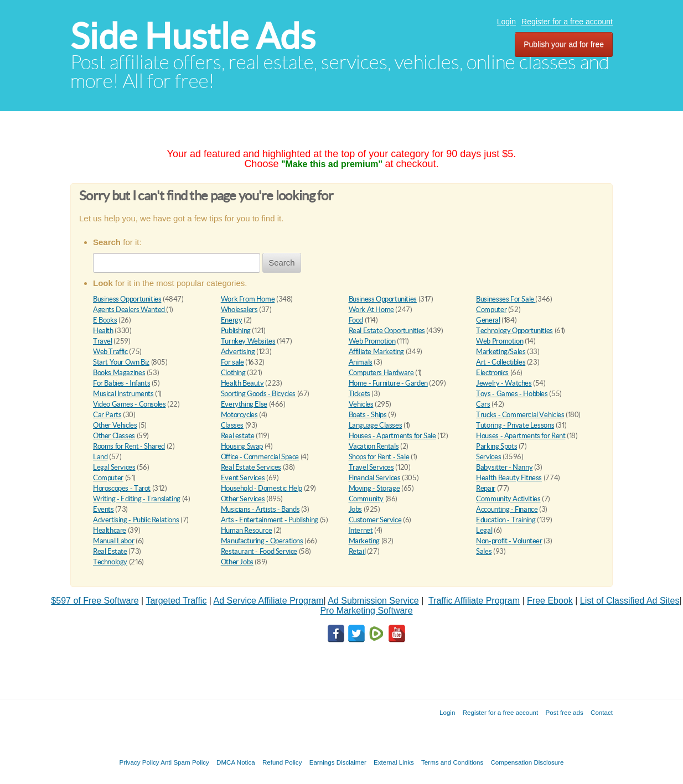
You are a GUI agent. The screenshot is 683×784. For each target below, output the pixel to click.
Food (356, 320)
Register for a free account (567, 22)
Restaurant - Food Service (259, 551)
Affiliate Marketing (377, 352)
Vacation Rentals (374, 446)
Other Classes (114, 436)
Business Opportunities (127, 299)
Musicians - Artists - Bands (260, 509)
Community (366, 499)
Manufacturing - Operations (262, 541)
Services (488, 457)
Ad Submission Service (373, 601)
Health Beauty (242, 383)
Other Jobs (237, 562)
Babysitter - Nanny (504, 467)
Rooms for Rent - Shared (129, 446)
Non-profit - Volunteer (509, 541)
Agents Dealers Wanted (130, 310)
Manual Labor (113, 541)
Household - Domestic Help (262, 488)
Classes (232, 425)
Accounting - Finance (507, 509)
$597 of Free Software (95, 601)
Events (104, 509)
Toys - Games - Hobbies (512, 394)
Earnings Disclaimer (338, 762)
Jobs (355, 509)
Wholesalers (239, 310)
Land (100, 457)
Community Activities (508, 499)
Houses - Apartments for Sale (392, 436)
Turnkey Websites (248, 341)
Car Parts (107, 415)
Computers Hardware (381, 373)
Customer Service (375, 520)
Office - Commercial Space (260, 457)
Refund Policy (282, 762)
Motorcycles (239, 415)
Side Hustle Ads (193, 36)
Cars (483, 404)
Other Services (243, 499)
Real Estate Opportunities (387, 331)
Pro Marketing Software (366, 611)
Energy (232, 320)
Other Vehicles (115, 425)
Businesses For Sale (506, 299)
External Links (394, 762)
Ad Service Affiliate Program (269, 601)
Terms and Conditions (452, 762)
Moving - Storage (374, 488)
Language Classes (376, 425)
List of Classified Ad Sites (630, 601)
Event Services (243, 478)
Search (282, 263)
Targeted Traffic (176, 601)
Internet (361, 530)
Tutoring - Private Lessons (515, 425)
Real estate (238, 436)
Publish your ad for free (564, 44)
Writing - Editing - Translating (137, 499)
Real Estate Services (251, 467)
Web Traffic (110, 352)
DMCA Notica (236, 762)
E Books (105, 320)
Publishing (236, 331)
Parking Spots (496, 446)
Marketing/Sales (501, 352)
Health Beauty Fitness (509, 478)
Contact (602, 712)
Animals (361, 362)
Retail (357, 551)
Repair (486, 488)
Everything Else (244, 404)
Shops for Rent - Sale (379, 457)
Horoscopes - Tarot (122, 488)
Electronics (492, 373)
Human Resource (247, 530)
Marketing (364, 541)
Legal (484, 530)
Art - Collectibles (501, 362)
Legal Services (114, 467)
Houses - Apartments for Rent (521, 436)
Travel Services (371, 467)
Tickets (359, 394)
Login (506, 22)
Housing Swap (242, 446)
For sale (232, 362)
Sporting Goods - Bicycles (258, 394)
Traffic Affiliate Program (474, 601)
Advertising (238, 352)
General (488, 320)
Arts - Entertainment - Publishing (270, 520)
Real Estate (110, 551)
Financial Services (375, 478)
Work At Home (371, 310)
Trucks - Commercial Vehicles (520, 415)
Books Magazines (119, 373)
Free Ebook (550, 601)
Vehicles (361, 404)
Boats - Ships (368, 415)
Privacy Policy (139, 762)
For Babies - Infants (121, 383)
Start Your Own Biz (121, 362)
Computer (491, 310)
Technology (110, 562)
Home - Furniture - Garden (388, 383)
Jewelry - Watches (504, 383)
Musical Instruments (123, 394)
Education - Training (506, 520)
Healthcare (110, 530)
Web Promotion (372, 341)
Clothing (233, 373)
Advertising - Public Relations (136, 520)
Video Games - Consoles (129, 404)
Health (103, 331)
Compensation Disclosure (527, 762)
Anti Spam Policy (185, 762)
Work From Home (248, 299)
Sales (484, 551)
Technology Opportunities (514, 331)
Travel (103, 341)
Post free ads (564, 712)
